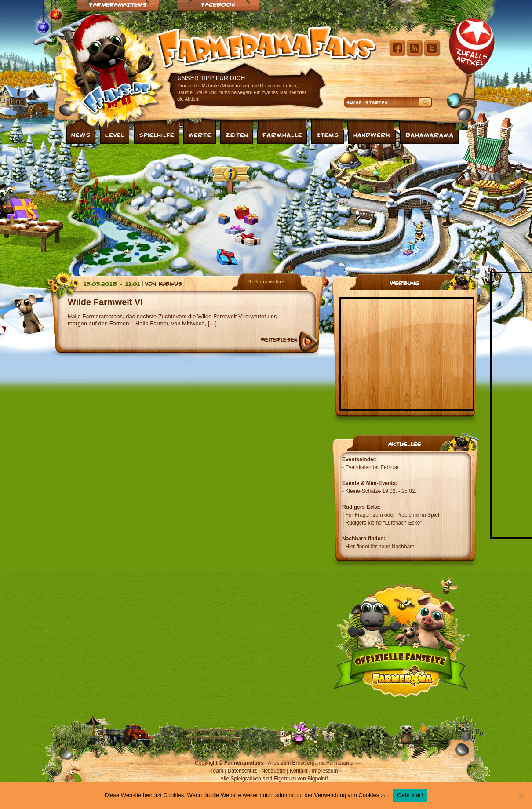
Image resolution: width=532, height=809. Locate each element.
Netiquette (273, 771)
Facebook (218, 4)
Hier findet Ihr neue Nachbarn (380, 547)
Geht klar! (410, 795)
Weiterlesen (279, 339)
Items (328, 135)
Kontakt (299, 771)
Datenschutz (242, 771)
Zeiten (237, 135)
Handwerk (372, 135)
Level (115, 135)
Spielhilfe (157, 135)
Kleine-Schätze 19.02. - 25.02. (381, 491)
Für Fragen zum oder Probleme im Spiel (392, 515)
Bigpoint (317, 779)
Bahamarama (430, 135)
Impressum (325, 771)
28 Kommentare (266, 281)
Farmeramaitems (118, 4)
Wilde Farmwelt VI (105, 302)
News (81, 135)
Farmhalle (282, 135)
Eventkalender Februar (372, 467)
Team (217, 771)
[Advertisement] (187, 208)
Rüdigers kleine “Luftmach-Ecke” (383, 523)
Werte (200, 135)
